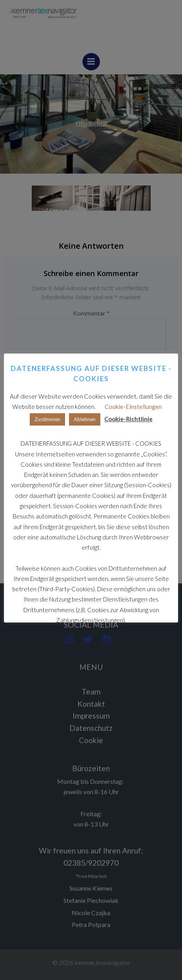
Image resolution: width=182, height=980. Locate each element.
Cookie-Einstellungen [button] (133, 407)
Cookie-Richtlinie (128, 419)
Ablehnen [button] (85, 419)
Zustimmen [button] (47, 419)
